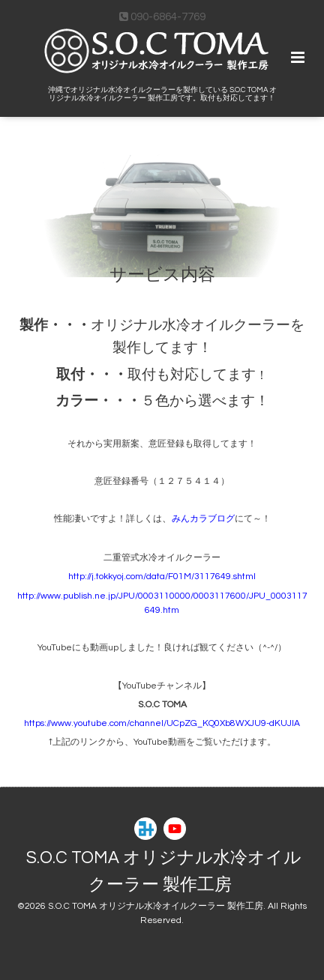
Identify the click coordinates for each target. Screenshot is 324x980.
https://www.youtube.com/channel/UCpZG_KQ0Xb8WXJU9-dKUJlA (162, 723)
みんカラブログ (203, 520)
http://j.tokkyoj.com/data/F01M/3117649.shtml (162, 577)
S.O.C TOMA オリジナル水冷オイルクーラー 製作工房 (164, 872)
